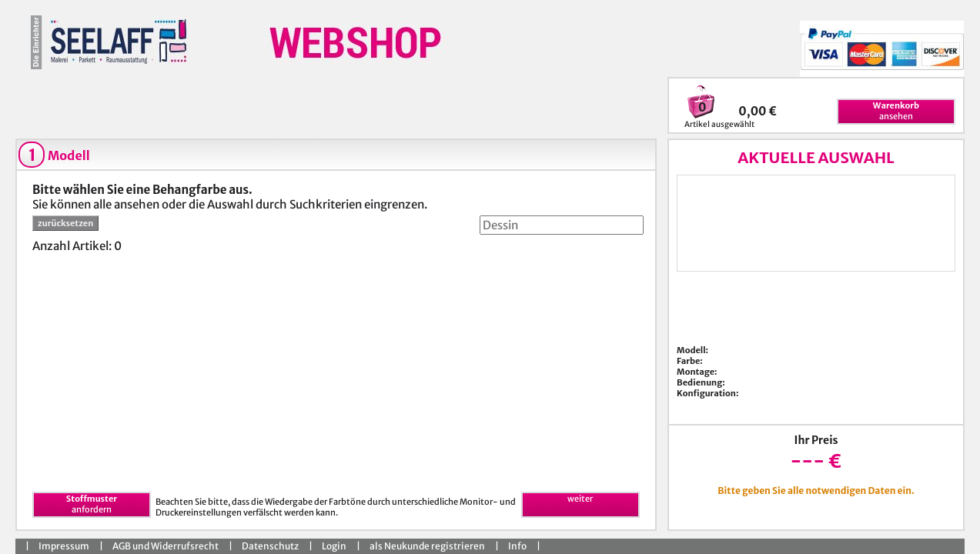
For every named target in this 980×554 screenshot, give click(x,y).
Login (334, 546)
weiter (580, 499)
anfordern (92, 504)
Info (517, 546)
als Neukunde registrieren (427, 546)
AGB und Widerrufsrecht (166, 546)
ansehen (896, 111)
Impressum (64, 546)
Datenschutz (270, 546)
